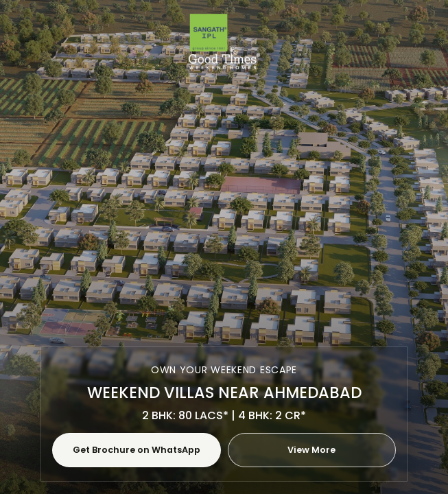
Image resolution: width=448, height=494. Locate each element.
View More (311, 450)
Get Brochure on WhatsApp (137, 450)
